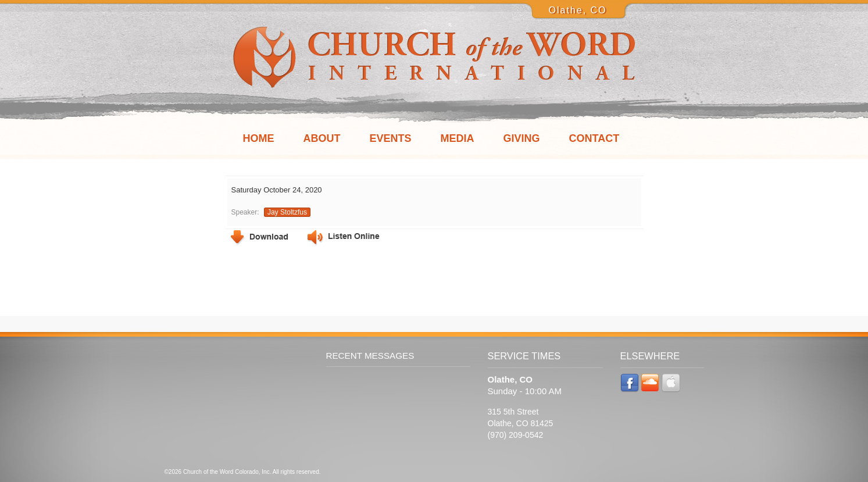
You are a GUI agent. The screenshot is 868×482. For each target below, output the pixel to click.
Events (391, 138)
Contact (594, 138)
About (322, 138)
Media (458, 138)
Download (260, 238)
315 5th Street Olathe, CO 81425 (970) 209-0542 (521, 423)
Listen (344, 238)
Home (259, 138)
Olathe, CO (577, 10)
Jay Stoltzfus (287, 212)
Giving (522, 138)
